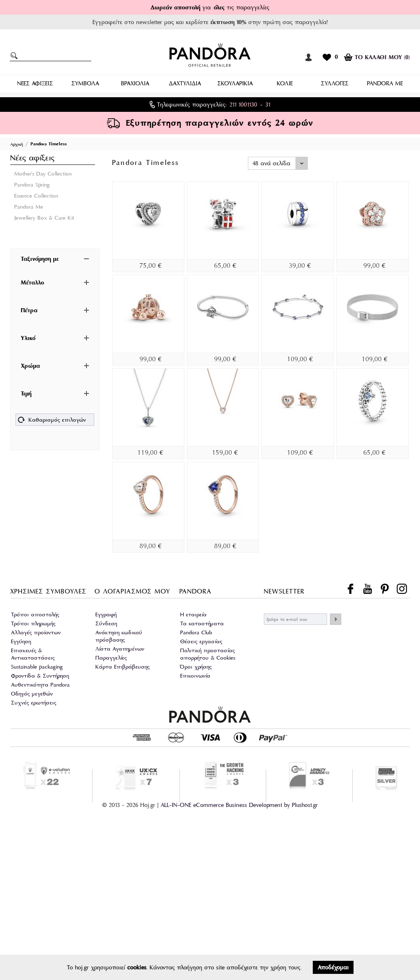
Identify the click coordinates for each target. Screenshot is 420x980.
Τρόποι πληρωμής (33, 623)
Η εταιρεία (193, 614)
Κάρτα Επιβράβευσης (123, 667)
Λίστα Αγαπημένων (120, 649)
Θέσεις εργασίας (201, 641)
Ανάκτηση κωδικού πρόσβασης (119, 636)
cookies (137, 967)
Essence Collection (36, 196)
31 (268, 104)
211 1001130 (243, 104)
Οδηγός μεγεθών (32, 694)
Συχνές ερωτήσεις (34, 703)
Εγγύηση (21, 641)
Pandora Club (196, 632)
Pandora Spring (32, 185)
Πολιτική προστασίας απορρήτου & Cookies (208, 654)
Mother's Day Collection (43, 174)
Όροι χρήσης (196, 667)
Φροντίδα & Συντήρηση (40, 676)
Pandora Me (29, 207)
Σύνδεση (106, 623)
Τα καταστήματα (202, 623)
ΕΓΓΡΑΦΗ (336, 619)
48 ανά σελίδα (271, 163)
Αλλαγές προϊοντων (36, 632)
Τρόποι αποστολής (35, 614)
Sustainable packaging (37, 667)
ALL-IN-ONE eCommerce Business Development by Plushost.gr (239, 805)
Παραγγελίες (111, 658)
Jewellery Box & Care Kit (44, 218)
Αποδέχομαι (333, 967)
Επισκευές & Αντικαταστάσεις (33, 654)
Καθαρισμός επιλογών (52, 421)
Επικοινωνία (195, 676)
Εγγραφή (106, 614)
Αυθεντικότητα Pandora (40, 685)
